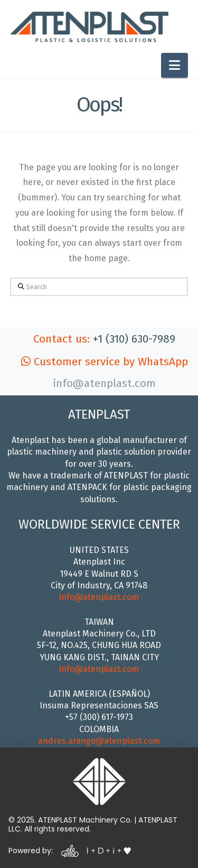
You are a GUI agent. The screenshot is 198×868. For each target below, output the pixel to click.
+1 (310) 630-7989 (134, 339)
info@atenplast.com (99, 597)
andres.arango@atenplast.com (99, 741)
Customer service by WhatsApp (105, 362)
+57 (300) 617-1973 (99, 717)
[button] (175, 65)
